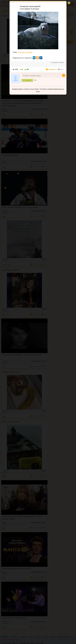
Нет (61, 69)
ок (38, 58)
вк (34, 58)
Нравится (51, 69)
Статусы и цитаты (25, 52)
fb (41, 58)
